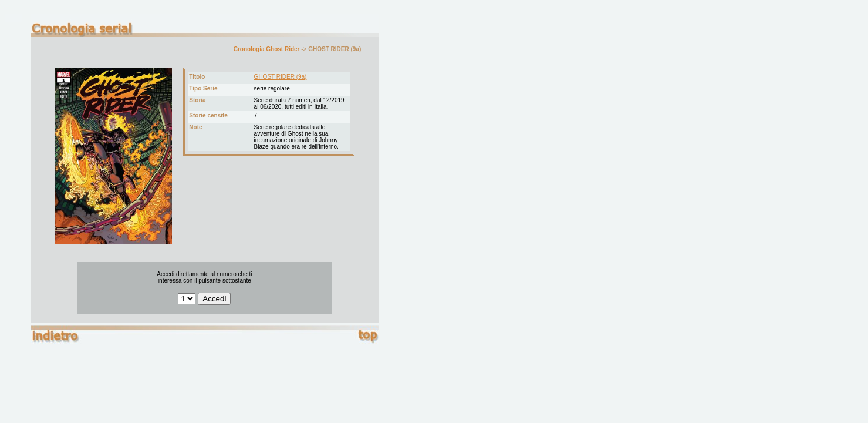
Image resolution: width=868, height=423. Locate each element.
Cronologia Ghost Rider (267, 49)
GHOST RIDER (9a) (281, 77)
